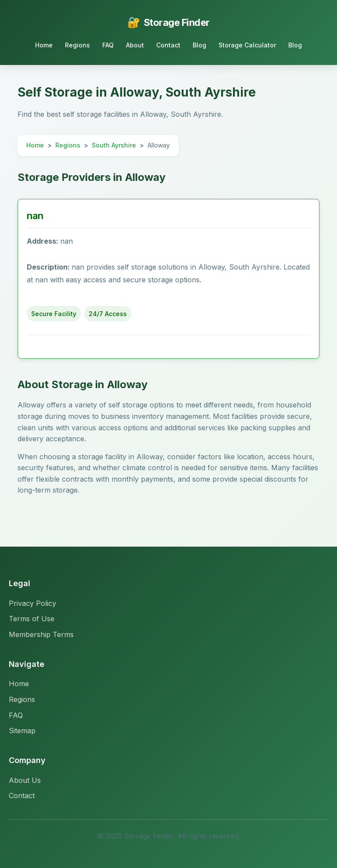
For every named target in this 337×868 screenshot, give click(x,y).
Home (44, 45)
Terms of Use (32, 619)
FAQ (108, 45)
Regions (77, 45)
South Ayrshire (114, 145)
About (135, 45)
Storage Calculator (247, 45)
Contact (168, 45)
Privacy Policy (32, 603)
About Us (25, 780)
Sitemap (22, 731)
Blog (199, 45)
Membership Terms (41, 634)
